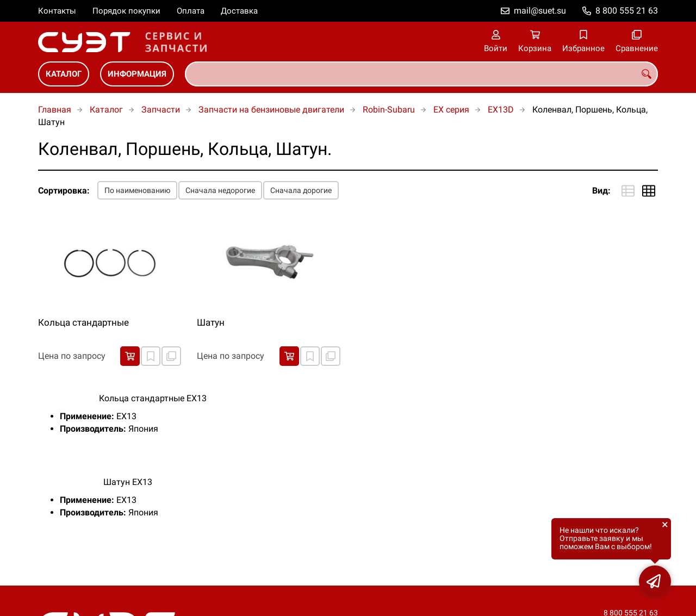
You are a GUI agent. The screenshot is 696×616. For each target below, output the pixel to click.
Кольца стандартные (83, 322)
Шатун (211, 322)
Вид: (601, 191)
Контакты (57, 11)
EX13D (501, 110)
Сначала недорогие (220, 190)
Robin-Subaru (389, 110)
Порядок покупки (126, 11)
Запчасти (161, 110)
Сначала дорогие (301, 190)
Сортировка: (64, 191)
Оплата (191, 11)
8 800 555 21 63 (627, 11)
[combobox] (421, 74)
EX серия (451, 110)
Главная (55, 110)
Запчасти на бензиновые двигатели (271, 110)
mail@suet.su (540, 11)
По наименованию (137, 190)
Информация (137, 74)
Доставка (239, 11)
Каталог (64, 74)
